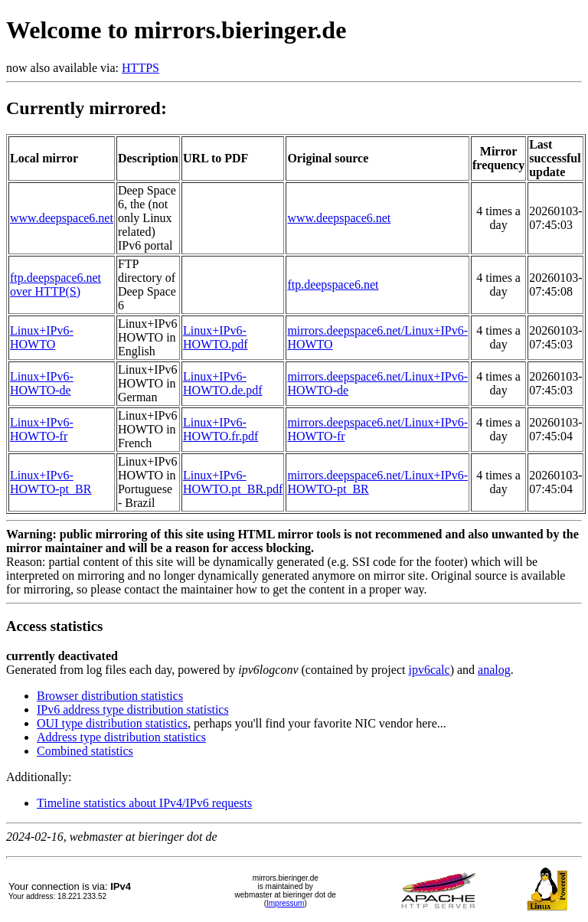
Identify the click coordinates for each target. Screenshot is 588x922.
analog (494, 670)
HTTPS (140, 68)
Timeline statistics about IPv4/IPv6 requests (144, 803)
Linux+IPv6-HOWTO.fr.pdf (220, 429)
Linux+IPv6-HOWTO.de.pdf (223, 383)
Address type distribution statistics (121, 737)
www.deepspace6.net (62, 218)
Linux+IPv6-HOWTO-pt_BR (51, 482)
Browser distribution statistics (110, 696)
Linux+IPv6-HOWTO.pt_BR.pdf (233, 482)
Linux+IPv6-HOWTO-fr (42, 429)
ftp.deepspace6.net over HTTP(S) (56, 284)
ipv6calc (429, 670)
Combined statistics (85, 751)
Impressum (285, 903)
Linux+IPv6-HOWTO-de (42, 383)
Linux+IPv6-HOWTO (42, 337)
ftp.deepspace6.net (333, 284)
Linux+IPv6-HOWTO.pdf (216, 337)
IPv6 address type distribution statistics (133, 709)
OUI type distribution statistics (112, 723)
